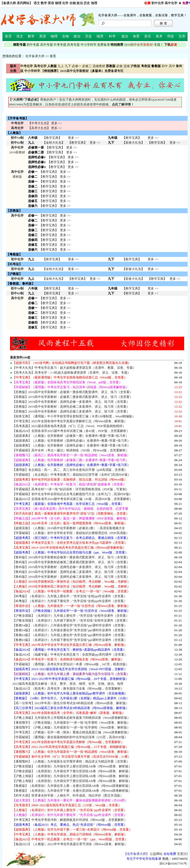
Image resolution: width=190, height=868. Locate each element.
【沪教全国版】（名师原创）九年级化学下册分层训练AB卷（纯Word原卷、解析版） (72, 771)
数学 (44, 3)
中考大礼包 (39, 123)
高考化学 (17, 128)
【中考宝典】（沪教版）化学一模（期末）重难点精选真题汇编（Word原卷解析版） (71, 732)
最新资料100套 (20, 357)
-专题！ (144, 45)
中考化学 (17, 123)
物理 (58, 3)
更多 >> (57, 123)
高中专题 (47, 45)
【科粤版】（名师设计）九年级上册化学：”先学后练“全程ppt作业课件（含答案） (70, 596)
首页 (8, 36)
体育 (136, 36)
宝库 (182, 36)
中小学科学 (89, 45)
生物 (73, 3)
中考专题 (60, 45)
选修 (127, 66)
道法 (125, 36)
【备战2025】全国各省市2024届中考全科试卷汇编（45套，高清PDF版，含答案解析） (73, 499)
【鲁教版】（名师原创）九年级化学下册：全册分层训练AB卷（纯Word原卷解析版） (72, 791)
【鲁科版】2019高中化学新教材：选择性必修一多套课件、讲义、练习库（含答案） (71, 567)
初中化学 (158, 3)
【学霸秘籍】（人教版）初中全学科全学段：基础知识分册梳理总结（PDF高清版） (71, 533)
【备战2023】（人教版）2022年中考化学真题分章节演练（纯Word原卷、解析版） (70, 844)
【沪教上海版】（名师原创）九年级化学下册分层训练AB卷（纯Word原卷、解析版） (72, 781)
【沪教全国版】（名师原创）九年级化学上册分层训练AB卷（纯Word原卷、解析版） (72, 766)
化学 (65, 3)
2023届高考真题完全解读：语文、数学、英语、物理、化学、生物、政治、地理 (68, 684)
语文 (37, 3)
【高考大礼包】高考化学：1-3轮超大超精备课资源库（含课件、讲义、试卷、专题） (72, 373)
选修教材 (99, 66)
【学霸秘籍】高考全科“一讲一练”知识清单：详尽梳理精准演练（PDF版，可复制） (71, 489)
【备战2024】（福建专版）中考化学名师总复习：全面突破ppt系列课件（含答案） (70, 654)
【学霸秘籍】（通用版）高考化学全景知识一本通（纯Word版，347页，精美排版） (71, 664)
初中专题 (33, 45)
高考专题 (73, 45)
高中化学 (171, 3)
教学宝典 (52, 138)
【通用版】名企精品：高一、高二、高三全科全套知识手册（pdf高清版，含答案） (70, 470)
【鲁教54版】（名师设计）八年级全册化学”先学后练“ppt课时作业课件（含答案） (70, 625)
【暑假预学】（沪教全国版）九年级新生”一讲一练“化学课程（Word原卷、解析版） (71, 723)
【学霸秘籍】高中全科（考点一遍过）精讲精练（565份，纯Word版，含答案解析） (71, 450)
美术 (159, 36)
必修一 (77, 66)
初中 (165, 66)
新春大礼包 (133, 143)
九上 (61, 66)
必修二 (87, 66)
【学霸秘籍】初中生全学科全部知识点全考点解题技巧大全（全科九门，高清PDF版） (72, 494)
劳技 (171, 36)
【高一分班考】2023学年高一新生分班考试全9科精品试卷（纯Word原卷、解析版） (71, 703)
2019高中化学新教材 (74, 71)
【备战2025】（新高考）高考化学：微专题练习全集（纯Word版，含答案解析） (68, 688)
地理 (94, 3)
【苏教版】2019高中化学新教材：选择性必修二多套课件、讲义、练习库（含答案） (71, 407)
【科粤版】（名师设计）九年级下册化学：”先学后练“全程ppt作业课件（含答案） (70, 601)
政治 (80, 3)
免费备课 (104, 45)
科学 (112, 36)
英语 (51, 3)
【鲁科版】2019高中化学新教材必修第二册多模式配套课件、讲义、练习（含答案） (71, 562)
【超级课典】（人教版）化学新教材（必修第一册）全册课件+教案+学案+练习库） (71, 436)
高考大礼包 (39, 128)
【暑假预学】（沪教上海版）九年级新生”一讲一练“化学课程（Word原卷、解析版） (71, 727)
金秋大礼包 (54, 143)
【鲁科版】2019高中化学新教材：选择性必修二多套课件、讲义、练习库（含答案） (71, 572)
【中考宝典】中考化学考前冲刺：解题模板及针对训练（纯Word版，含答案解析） (70, 820)
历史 (87, 3)
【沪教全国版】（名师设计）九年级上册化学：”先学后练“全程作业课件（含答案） (71, 616)
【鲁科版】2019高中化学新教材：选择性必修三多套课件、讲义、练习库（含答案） (71, 577)
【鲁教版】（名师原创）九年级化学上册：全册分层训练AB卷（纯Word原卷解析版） (72, 786)
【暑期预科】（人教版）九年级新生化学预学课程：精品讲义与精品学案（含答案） (71, 761)
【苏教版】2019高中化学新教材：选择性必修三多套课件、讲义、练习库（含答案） (71, 411)
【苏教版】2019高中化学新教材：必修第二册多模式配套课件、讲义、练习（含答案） (73, 397)
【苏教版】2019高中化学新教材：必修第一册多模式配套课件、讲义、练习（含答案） (73, 392)
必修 (119, 66)
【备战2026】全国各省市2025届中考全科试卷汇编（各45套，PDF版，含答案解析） (71, 431)
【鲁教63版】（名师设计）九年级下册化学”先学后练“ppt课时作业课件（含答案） (70, 640)
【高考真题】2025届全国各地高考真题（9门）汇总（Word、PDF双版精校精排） (69, 426)
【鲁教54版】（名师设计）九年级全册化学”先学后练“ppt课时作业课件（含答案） (70, 630)
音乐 (148, 36)
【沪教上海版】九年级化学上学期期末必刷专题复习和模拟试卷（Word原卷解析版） (71, 718)
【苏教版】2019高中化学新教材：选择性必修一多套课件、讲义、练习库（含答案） (71, 402)
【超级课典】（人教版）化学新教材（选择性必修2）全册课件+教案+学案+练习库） (71, 441)
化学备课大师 (35, 56)
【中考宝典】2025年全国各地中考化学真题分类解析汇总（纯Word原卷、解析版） (70, 421)
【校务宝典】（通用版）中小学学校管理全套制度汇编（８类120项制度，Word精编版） (74, 416)
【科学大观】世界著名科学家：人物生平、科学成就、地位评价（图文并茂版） (68, 795)
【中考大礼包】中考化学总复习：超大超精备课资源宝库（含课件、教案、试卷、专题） (74, 368)
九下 (68, 66)
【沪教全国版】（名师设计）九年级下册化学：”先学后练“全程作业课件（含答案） (71, 620)
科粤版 (14, 264)
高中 (172, 66)
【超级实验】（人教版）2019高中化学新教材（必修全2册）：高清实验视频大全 (69, 528)
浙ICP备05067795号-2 (174, 864)
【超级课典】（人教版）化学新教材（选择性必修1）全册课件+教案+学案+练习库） (71, 445)
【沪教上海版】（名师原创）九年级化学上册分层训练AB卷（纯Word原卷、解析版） (72, 776)
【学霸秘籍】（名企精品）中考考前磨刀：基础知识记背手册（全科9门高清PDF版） (72, 475)
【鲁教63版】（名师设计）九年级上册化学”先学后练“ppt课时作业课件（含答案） (70, 635)
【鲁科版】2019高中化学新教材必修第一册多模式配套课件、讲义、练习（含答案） (71, 557)
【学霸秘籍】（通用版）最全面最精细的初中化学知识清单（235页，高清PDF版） (70, 737)
